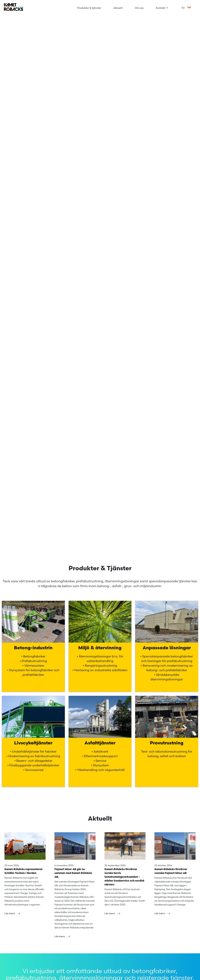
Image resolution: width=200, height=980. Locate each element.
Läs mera (13, 913)
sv (183, 8)
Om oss (139, 8)
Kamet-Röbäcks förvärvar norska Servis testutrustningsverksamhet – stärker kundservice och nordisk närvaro (124, 877)
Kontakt (162, 8)
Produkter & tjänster (89, 8)
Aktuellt (118, 8)
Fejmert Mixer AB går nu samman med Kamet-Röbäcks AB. (73, 873)
